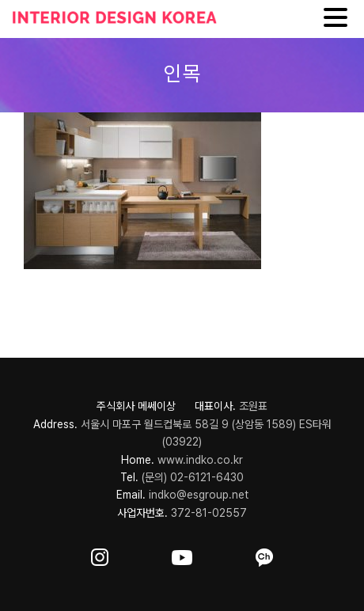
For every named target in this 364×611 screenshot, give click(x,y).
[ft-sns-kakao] (264, 554)
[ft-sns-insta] (100, 554)
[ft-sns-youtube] (182, 554)
